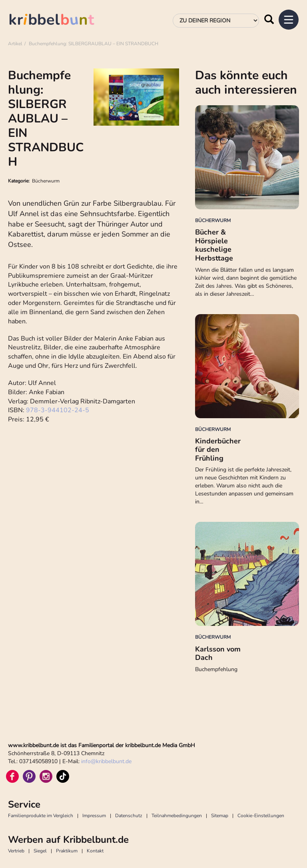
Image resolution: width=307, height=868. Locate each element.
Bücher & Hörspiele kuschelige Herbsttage (214, 245)
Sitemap (220, 816)
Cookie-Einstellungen (261, 816)
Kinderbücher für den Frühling (218, 450)
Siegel (40, 851)
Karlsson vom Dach (218, 654)
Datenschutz (129, 816)
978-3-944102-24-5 (58, 410)
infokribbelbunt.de (106, 761)
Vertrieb (16, 851)
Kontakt (95, 851)
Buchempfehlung (216, 669)
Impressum (94, 816)
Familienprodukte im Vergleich (41, 816)
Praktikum (67, 851)
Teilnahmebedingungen (177, 816)
